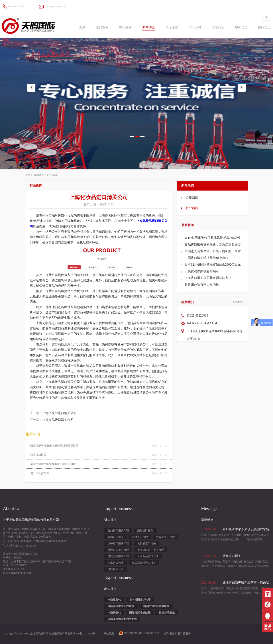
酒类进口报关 (38, 455)
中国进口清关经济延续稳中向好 (206, 258)
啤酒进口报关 (116, 537)
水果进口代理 (116, 563)
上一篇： (53, 413)
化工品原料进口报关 (144, 563)
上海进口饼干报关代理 (151, 550)
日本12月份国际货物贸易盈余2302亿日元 (213, 265)
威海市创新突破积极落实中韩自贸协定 (53, 464)
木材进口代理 (140, 537)
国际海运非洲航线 (140, 613)
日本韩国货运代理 (140, 600)
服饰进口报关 (145, 530)
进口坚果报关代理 (118, 556)
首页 (82, 27)
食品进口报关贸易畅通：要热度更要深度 (213, 245)
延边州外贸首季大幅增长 (202, 285)
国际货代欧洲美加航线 (156, 606)
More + (238, 302)
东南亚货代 (114, 600)
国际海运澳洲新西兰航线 (122, 619)
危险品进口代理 (165, 537)
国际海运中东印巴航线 (121, 606)
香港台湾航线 (167, 613)
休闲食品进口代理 (148, 556)
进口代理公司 (116, 569)
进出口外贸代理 (40, 473)
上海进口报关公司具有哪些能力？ (208, 278)
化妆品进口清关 (147, 543)
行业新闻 (52, 175)
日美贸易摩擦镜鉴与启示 (202, 271)
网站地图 (108, 634)
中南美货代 (114, 613)
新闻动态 (39, 175)
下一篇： (52, 420)
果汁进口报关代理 (118, 550)
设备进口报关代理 (118, 543)
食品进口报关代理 (118, 530)
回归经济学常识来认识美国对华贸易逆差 (54, 446)
